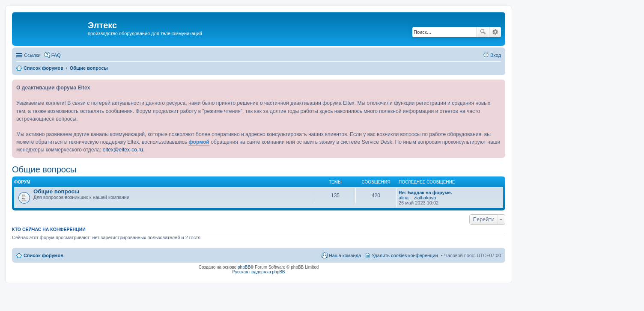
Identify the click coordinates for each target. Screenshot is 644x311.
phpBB (244, 267)
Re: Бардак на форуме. (425, 193)
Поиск (483, 32)
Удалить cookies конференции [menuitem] (405, 255)
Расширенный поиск (495, 32)
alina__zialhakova (417, 198)
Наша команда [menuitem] (345, 255)
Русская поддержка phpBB (258, 272)
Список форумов (43, 255)
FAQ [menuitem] (56, 55)
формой (199, 142)
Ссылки (32, 55)
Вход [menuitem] (496, 55)
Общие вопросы (44, 169)
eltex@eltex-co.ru (123, 150)
